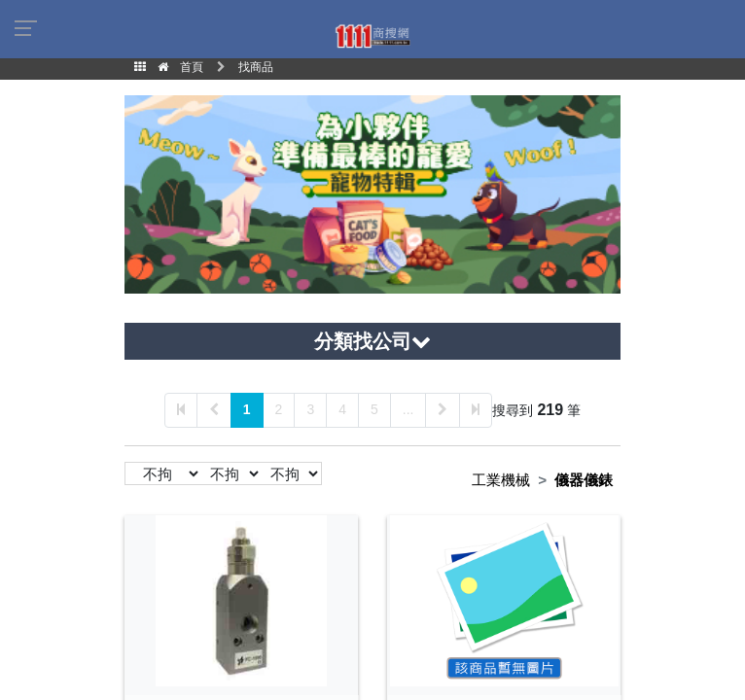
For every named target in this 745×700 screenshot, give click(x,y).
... (408, 409)
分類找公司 (372, 341)
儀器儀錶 (584, 480)
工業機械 (501, 480)
